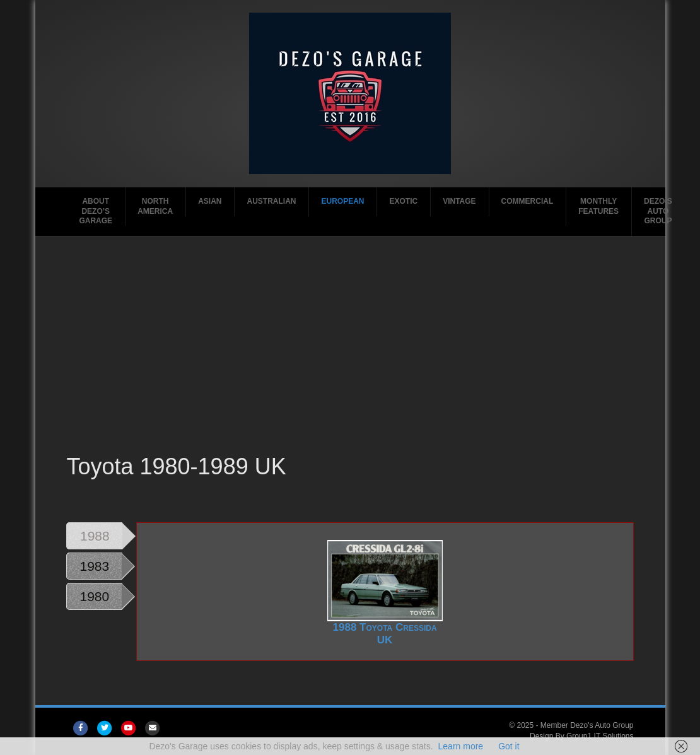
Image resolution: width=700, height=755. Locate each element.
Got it (509, 746)
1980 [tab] (94, 596)
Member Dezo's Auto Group (587, 725)
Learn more (461, 746)
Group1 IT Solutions (600, 736)
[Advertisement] (350, 356)
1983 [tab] (94, 566)
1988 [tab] (95, 536)
